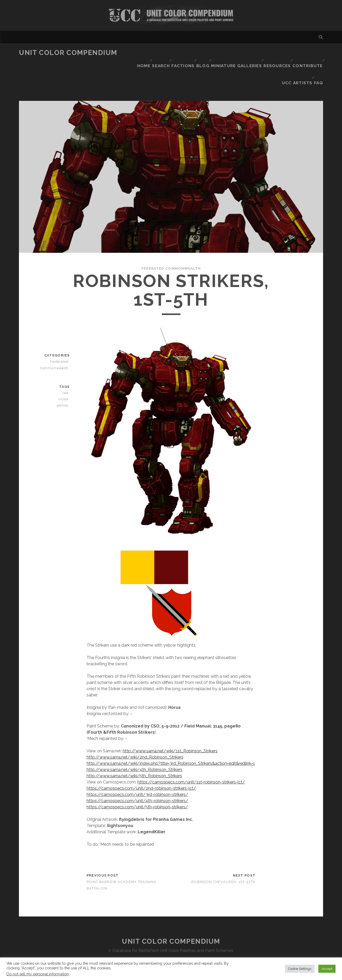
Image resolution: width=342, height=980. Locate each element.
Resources (277, 53)
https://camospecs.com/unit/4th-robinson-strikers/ (137, 772)
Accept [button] (327, 969)
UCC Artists (296, 59)
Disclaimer (171, 934)
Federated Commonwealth (171, 239)
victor (65, 370)
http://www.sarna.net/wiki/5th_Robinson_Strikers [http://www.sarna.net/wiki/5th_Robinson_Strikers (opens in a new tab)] (134, 747)
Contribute (308, 53)
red (67, 364)
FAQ (319, 59)
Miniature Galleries (237, 53)
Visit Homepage (171, 15)
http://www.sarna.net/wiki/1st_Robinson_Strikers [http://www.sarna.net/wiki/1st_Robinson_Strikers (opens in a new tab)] (170, 722)
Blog (204, 53)
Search (159, 53)
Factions (182, 53)
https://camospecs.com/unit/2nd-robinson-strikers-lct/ (141, 759)
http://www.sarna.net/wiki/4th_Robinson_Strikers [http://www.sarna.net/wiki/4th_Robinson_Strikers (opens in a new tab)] (134, 741)
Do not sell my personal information (38, 974)
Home (139, 53)
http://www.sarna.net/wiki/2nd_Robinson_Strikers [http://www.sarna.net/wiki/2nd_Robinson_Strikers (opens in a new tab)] (135, 728)
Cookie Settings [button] (300, 969)
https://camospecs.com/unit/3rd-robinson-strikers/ (137, 765)
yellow (64, 376)
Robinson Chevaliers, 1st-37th (223, 853)
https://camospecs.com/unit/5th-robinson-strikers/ (137, 778)
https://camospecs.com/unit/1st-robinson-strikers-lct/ (191, 753)
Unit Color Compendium (68, 53)
